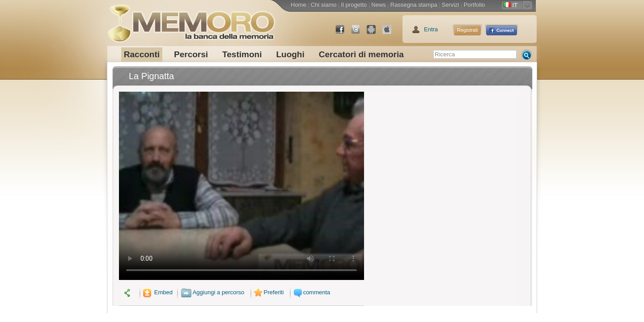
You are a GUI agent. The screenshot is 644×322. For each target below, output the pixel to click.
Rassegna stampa (414, 5)
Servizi (451, 5)
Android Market (375, 33)
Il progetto (354, 5)
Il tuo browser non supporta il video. (241, 186)
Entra (431, 29)
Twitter (359, 33)
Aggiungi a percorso (213, 292)
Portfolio (475, 5)
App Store (390, 33)
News (379, 5)
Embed (157, 292)
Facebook (343, 33)
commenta (311, 292)
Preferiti (268, 292)
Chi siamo (324, 5)
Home (299, 5)
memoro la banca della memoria (191, 20)
